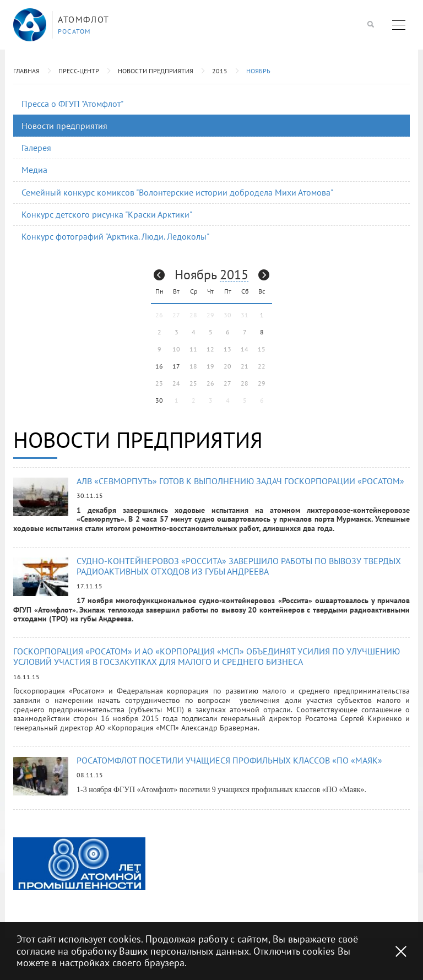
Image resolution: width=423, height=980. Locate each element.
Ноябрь (258, 71)
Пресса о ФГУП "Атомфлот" (72, 104)
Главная (26, 71)
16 (159, 366)
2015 (220, 71)
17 (176, 366)
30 (159, 400)
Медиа (34, 170)
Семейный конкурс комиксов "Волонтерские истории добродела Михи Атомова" (177, 192)
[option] (79, 864)
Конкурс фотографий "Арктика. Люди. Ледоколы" (115, 236)
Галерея (36, 148)
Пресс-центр (79, 71)
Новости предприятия (156, 71)
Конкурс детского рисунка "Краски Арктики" (107, 214)
